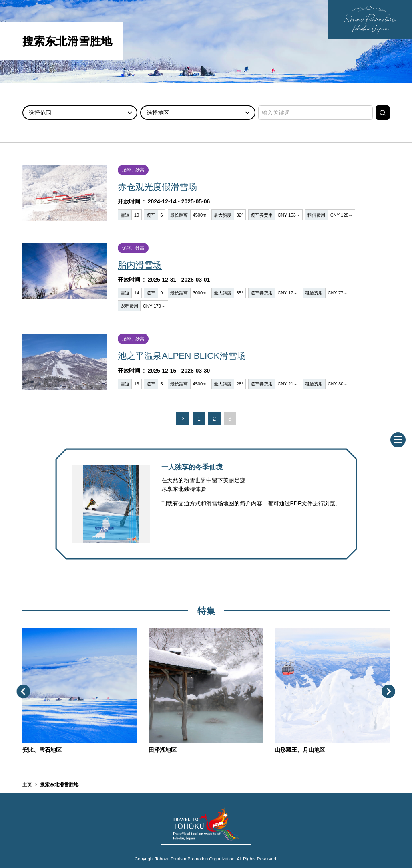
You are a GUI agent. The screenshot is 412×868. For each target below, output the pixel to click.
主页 (27, 785)
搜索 (383, 113)
